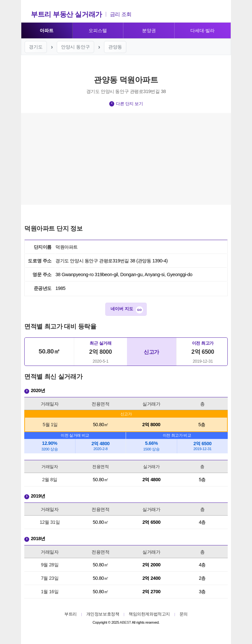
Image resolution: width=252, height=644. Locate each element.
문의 (184, 614)
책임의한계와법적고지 (149, 614)
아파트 (47, 30)
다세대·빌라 (202, 30)
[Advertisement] (126, 159)
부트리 (71, 614)
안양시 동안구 (75, 47)
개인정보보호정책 (103, 614)
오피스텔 (98, 30)
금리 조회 (121, 14)
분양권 (149, 30)
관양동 (115, 47)
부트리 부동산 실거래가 (66, 14)
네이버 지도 (122, 309)
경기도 (36, 47)
